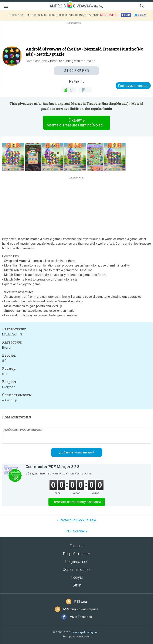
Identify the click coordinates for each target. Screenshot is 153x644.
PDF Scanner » (77, 531)
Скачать (78, 123)
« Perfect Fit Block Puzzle (76, 520)
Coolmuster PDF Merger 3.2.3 (52, 467)
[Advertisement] (76, 35)
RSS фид (81, 602)
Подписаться (76, 562)
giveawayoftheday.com (85, 632)
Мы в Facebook (81, 617)
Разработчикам (77, 554)
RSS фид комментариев (81, 609)
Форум (77, 577)
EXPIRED (77, 71)
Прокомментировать (133, 86)
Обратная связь (77, 569)
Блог (77, 585)
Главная (76, 546)
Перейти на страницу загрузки (77, 502)
